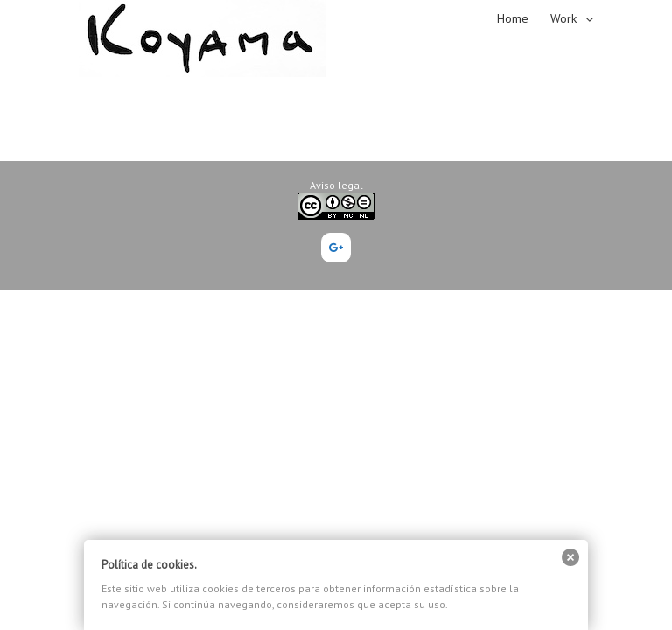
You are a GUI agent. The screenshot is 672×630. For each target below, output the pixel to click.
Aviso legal (336, 185)
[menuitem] (524, 17)
